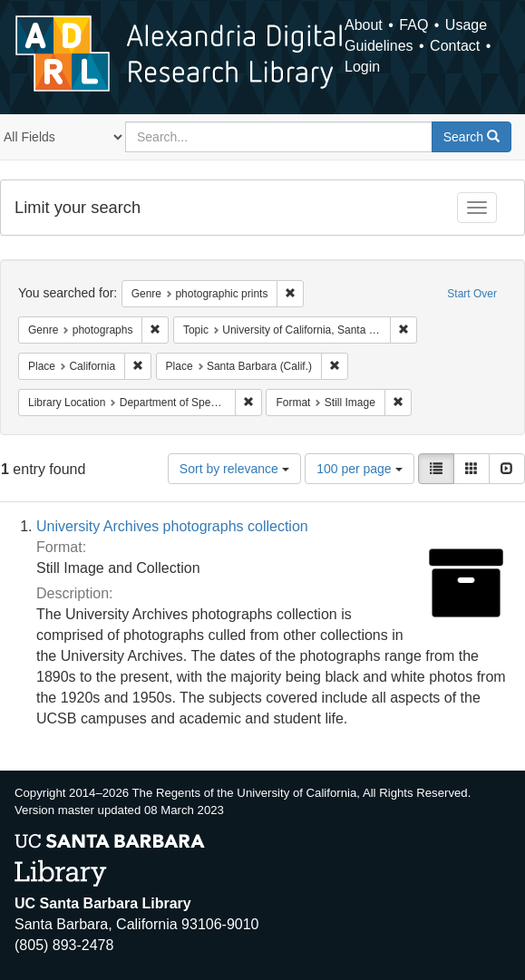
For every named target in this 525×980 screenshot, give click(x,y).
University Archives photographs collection (172, 526)
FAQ (413, 25)
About (364, 25)
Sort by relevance (234, 469)
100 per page (359, 469)
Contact (455, 46)
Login (362, 67)
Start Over (472, 294)
